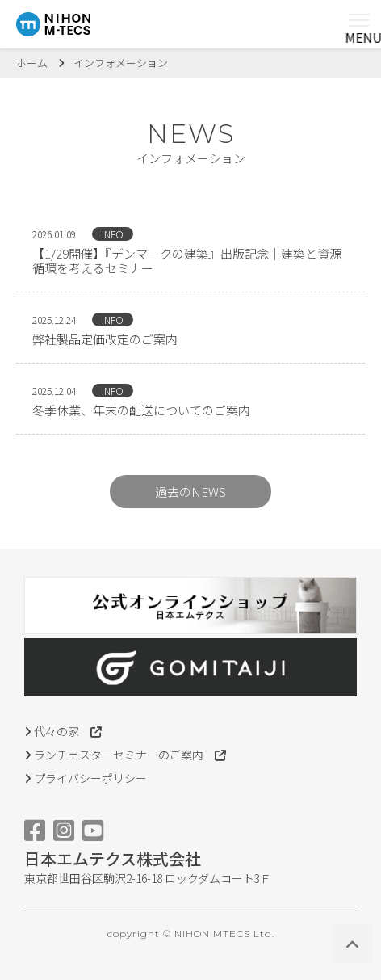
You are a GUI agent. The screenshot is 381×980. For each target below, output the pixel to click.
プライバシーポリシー (86, 778)
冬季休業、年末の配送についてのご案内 (141, 410)
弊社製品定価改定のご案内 (105, 339)
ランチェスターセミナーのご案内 (125, 755)
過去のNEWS (190, 492)
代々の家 (63, 731)
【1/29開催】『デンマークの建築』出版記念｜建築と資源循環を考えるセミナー (187, 261)
